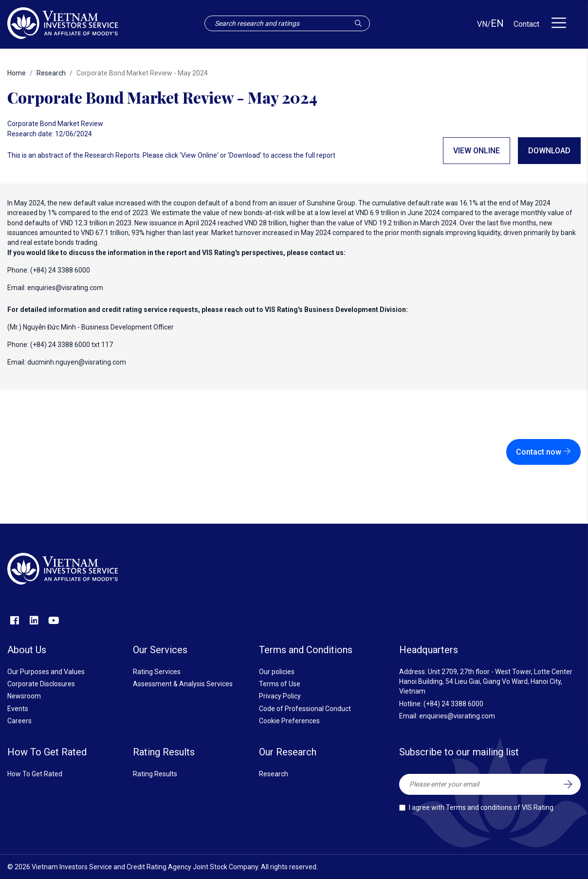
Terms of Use (280, 684)
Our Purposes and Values (46, 672)
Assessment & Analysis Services (183, 684)
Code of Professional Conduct (305, 709)
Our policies (277, 672)
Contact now (543, 452)
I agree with (481, 807)
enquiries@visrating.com (65, 288)
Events (18, 709)
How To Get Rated (35, 774)
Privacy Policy (280, 696)
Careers (19, 721)
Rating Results (155, 774)
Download (549, 151)
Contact (526, 24)
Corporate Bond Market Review (55, 124)
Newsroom (24, 696)
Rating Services (157, 672)
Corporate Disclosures (41, 684)
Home (17, 73)
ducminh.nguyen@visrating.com (77, 362)
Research (51, 73)
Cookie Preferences (289, 721)
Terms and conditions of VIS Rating (500, 807)
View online (477, 151)
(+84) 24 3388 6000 (453, 704)
